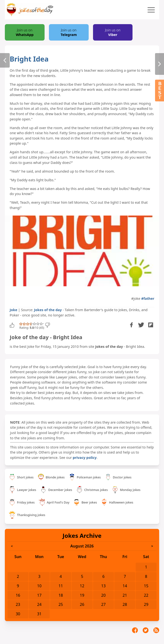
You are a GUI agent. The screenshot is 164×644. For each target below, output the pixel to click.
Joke (13, 310)
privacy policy (85, 458)
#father (148, 298)
